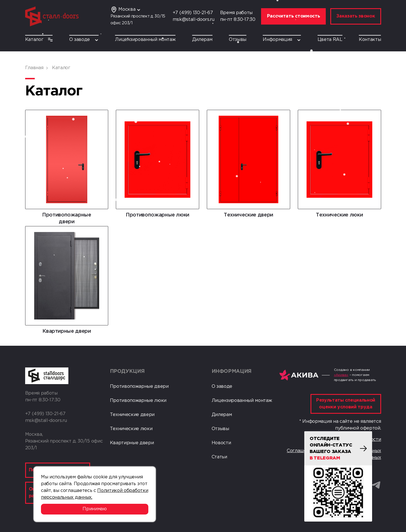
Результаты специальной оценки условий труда (346, 404)
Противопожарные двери (139, 387)
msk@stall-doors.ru (194, 20)
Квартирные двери (132, 443)
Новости (221, 443)
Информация (282, 40)
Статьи (219, 457)
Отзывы (238, 40)
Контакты (370, 40)
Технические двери (132, 415)
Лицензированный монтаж (145, 40)
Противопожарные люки (138, 401)
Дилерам (202, 40)
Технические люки (131, 429)
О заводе (84, 40)
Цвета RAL (330, 40)
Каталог (39, 40)
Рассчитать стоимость (294, 16)
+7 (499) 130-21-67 (193, 13)
